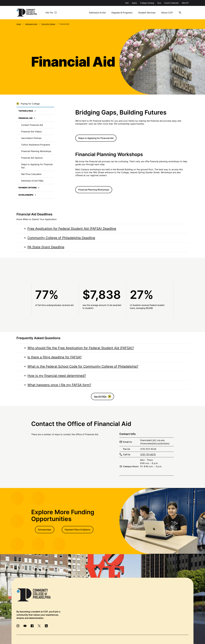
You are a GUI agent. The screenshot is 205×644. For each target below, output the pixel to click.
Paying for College (48, 24)
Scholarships (45, 530)
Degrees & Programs (122, 13)
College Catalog (147, 3)
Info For (49, 13)
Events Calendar (172, 3)
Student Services (147, 13)
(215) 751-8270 (148, 454)
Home (19, 24)
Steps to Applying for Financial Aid (96, 138)
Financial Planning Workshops (94, 190)
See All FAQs (102, 396)
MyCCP (185, 3)
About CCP (167, 13)
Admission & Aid (97, 13)
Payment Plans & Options (78, 530)
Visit (127, 3)
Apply (134, 3)
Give (159, 3)
